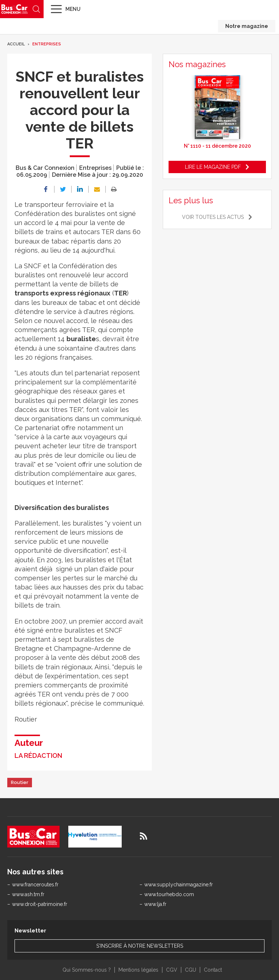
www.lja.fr (155, 904)
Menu (73, 9)
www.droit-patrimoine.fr (40, 904)
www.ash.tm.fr (28, 894)
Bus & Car (15, 9)
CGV (172, 970)
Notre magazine (247, 26)
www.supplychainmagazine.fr (179, 885)
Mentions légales (138, 970)
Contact (213, 970)
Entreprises (47, 44)
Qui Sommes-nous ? (87, 970)
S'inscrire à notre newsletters (140, 946)
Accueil (16, 44)
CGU (191, 970)
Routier (20, 782)
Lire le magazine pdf (213, 167)
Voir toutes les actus (213, 217)
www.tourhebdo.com (169, 894)
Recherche (36, 9)
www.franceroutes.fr (35, 885)
